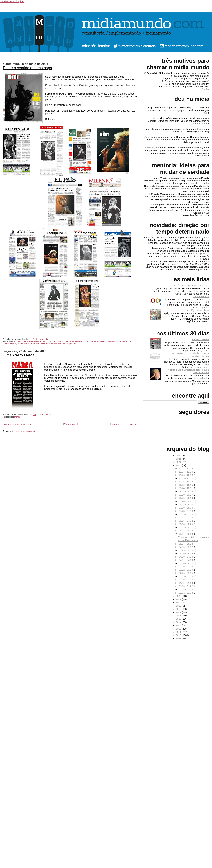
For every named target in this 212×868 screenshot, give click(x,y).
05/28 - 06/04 (186, 531)
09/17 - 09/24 (186, 491)
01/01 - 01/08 (186, 593)
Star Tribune (121, 341)
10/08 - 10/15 (186, 485)
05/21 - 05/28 (186, 534)
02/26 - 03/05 (186, 573)
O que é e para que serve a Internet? (190, 285)
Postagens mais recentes (17, 424)
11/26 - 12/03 (186, 475)
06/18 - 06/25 (186, 524)
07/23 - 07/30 (186, 511)
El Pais (43, 341)
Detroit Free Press (31, 341)
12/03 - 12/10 (186, 472)
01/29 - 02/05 (186, 580)
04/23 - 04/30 (186, 550)
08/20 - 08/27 (186, 501)
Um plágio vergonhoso (198, 310)
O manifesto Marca (18, 355)
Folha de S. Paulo (56, 341)
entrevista (200, 129)
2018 (179, 609)
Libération (94, 341)
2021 (179, 599)
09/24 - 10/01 (186, 488)
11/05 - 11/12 (186, 478)
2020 (179, 602)
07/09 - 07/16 (186, 514)
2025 (179, 459)
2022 (179, 596)
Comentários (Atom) (23, 431)
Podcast (155, 118)
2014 (179, 622)
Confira (206, 89)
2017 (179, 612)
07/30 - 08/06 (186, 508)
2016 (179, 616)
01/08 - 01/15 (186, 589)
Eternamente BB (201, 339)
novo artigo (175, 110)
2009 (179, 638)
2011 (179, 632)
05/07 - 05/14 (186, 544)
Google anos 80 (201, 296)
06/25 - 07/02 (186, 521)
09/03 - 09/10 (186, 498)
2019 (179, 606)
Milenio (103, 341)
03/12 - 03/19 (186, 570)
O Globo (111, 341)
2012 (179, 629)
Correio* (18, 341)
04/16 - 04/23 (186, 553)
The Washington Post (67, 344)
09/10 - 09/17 (186, 495)
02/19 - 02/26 (186, 576)
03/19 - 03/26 (186, 567)
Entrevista (149, 148)
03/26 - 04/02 (186, 563)
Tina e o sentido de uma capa (27, 68)
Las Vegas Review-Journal (77, 341)
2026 (179, 456)
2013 (179, 625)
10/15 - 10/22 (186, 482)
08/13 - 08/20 (186, 504)
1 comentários (45, 339)
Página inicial (71, 424)
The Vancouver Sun (26, 344)
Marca (17, 417)
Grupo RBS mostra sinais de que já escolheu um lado (191, 355)
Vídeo (147, 137)
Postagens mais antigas (124, 424)
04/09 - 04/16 (186, 557)
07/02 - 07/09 (186, 518)
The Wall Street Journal (46, 344)
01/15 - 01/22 (186, 586)
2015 (179, 619)
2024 (179, 462)
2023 (179, 465)
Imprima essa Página (12, 1)
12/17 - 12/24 (186, 469)
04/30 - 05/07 (186, 547)
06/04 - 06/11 (186, 527)
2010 (179, 635)
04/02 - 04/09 (186, 560)
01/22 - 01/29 (186, 583)
